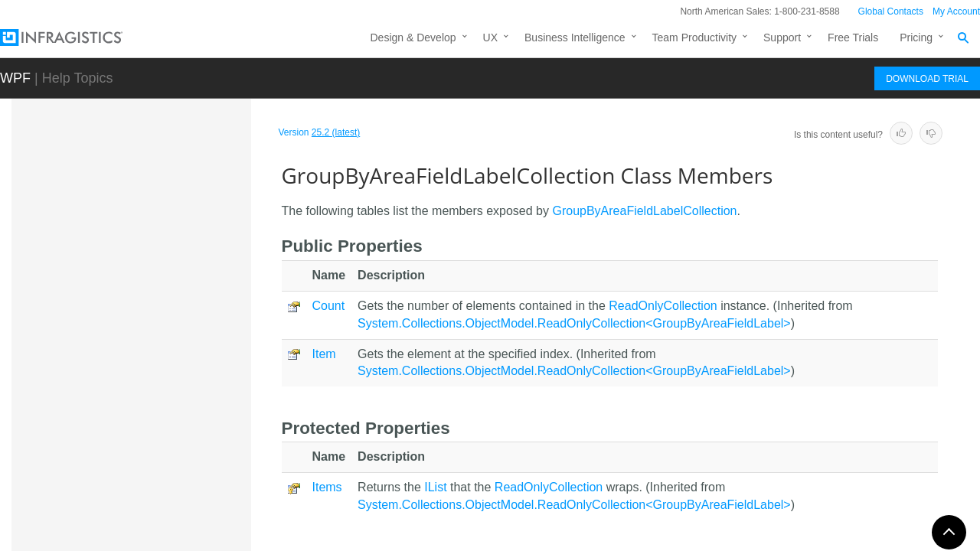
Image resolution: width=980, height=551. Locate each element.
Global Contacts (891, 11)
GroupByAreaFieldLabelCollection (171, 316)
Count (329, 306)
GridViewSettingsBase (150, 201)
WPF (15, 78)
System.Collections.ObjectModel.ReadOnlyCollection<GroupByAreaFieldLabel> (574, 323)
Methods (132, 401)
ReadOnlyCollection (663, 306)
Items (327, 487)
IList (435, 487)
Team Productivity (694, 37)
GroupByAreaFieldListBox (159, 460)
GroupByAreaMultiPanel (155, 514)
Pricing (916, 37)
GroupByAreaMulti (141, 487)
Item (324, 354)
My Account (956, 11)
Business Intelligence (575, 37)
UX (490, 37)
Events (127, 428)
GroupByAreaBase (142, 255)
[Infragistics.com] (77, 37)
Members (134, 374)
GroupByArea (130, 228)
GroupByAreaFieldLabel (154, 282)
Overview (133, 347)
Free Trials (853, 37)
